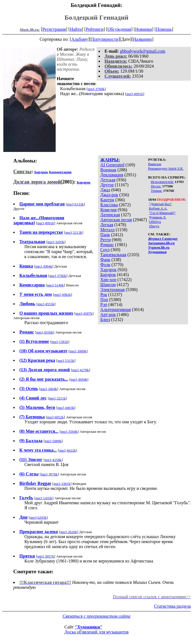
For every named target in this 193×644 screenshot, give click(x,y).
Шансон (108, 285)
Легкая (107, 225)
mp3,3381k (62, 484)
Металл (107, 230)
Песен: (156, 186)
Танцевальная (113, 255)
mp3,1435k (44, 498)
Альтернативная (115, 310)
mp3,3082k (63, 295)
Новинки (144, 29)
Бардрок (108, 275)
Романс (107, 245)
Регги (105, 240)
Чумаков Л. (158, 217)
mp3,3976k (49, 474)
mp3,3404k (49, 389)
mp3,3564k (69, 432)
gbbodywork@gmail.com (143, 51)
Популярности (105, 39)
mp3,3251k (57, 398)
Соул (105, 250)
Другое (107, 185)
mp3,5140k (55, 285)
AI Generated (112, 165)
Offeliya (155, 222)
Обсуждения (119, 29)
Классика (109, 205)
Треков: (156, 191)
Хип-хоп (108, 280)
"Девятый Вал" (160, 204)
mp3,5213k (74, 232)
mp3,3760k (96, 89)
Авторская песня (116, 220)
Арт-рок (108, 315)
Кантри (107, 200)
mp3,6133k (75, 204)
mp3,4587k (84, 313)
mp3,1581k (60, 342)
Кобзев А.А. (158, 208)
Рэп (104, 305)
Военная (108, 170)
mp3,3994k (44, 266)
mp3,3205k (56, 242)
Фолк (105, 265)
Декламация (112, 175)
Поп (104, 300)
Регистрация (54, 29)
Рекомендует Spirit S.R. (166, 168)
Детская (108, 180)
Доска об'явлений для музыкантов (97, 632)
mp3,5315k (66, 361)
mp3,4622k (68, 450)
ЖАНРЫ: (110, 160)
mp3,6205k (38, 517)
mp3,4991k (135, 94)
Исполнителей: (162, 182)
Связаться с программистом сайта (96, 616)
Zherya (154, 226)
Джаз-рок (109, 195)
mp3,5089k (53, 441)
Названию (142, 39)
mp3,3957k (46, 556)
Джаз (105, 190)
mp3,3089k (78, 351)
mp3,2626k (69, 532)
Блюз (105, 320)
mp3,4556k (45, 332)
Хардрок (108, 270)
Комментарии (60, 172)
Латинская (110, 215)
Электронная (112, 290)
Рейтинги (95, 29)
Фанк (105, 260)
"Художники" (89, 627)
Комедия (108, 210)
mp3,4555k (46, 304)
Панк (105, 235)
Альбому (80, 39)
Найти (76, 29)
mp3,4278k (81, 370)
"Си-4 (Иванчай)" (162, 213)
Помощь (164, 29)
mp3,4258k (53, 460)
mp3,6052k (55, 417)
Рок (104, 295)
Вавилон (155, 164)
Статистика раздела (172, 606)
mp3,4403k (66, 408)
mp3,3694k (79, 379)
